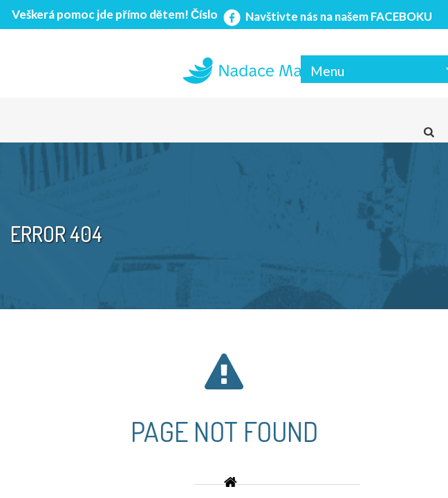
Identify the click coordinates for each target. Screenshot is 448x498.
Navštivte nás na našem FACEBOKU (326, 16)
